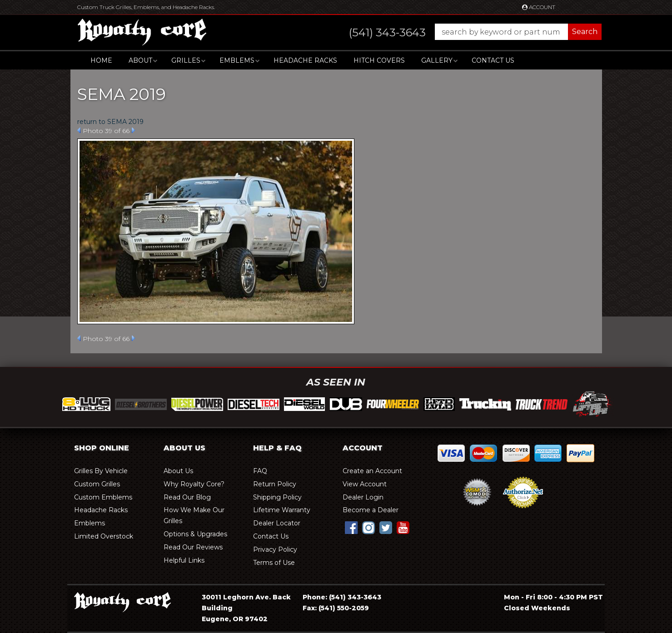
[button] (466, 32)
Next (133, 130)
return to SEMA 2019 (110, 122)
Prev (79, 130)
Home (101, 60)
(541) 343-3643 (355, 597)
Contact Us (493, 60)
